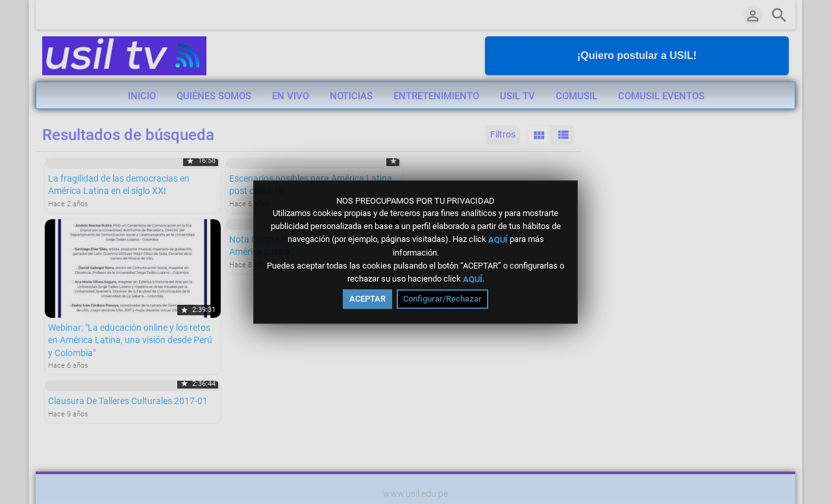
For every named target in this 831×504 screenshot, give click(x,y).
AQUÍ (498, 240)
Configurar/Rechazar (442, 299)
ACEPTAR (367, 299)
